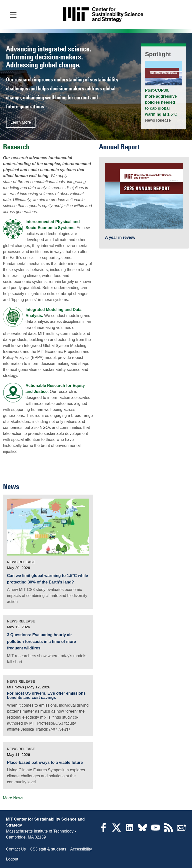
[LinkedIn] (129, 831)
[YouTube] (155, 831)
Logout (12, 859)
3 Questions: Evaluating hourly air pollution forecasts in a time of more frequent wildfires (41, 641)
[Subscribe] (181, 831)
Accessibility (81, 849)
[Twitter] (116, 831)
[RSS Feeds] (168, 831)
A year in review (120, 237)
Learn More (21, 122)
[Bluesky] (142, 831)
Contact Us (16, 849)
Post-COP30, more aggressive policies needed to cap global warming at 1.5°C (161, 102)
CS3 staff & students (48, 849)
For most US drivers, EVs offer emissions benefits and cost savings (46, 696)
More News (13, 798)
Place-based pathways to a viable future (45, 762)
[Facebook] (103, 831)
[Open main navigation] (13, 14)
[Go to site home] (103, 15)
